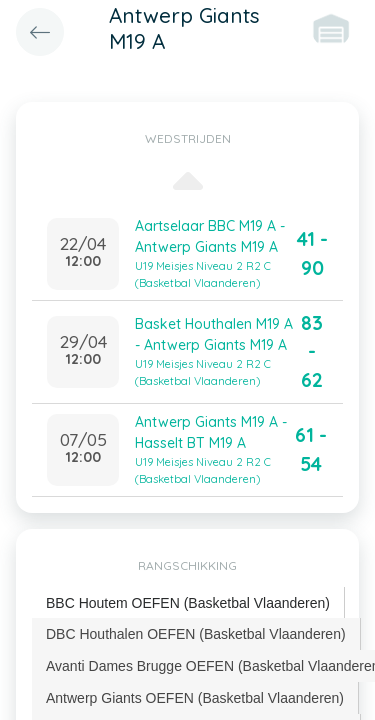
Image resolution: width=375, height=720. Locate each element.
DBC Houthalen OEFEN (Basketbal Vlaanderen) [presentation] (196, 634)
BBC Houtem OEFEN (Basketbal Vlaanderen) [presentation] (188, 603)
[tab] (188, 603)
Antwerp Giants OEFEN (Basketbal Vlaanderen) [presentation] (195, 698)
